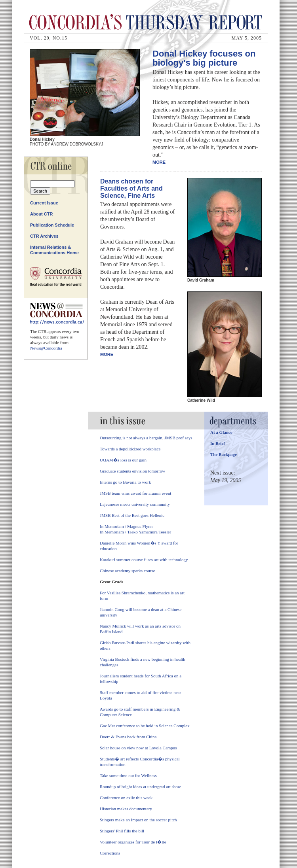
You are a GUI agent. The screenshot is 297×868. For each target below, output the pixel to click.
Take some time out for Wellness (128, 775)
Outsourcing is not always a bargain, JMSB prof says (146, 438)
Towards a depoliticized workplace (130, 449)
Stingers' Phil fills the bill (122, 831)
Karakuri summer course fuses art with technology (144, 560)
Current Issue (44, 203)
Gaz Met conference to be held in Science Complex (145, 726)
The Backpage (224, 454)
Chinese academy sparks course (128, 571)
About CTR (41, 214)
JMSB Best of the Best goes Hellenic (132, 515)
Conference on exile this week (126, 798)
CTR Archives (44, 236)
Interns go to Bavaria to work (125, 482)
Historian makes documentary (126, 809)
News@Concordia (46, 348)
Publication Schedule (52, 225)
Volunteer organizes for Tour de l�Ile (133, 842)
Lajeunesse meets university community (135, 504)
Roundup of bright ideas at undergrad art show (140, 787)
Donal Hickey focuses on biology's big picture (204, 58)
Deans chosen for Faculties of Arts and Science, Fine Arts (131, 188)
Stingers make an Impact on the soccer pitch (138, 820)
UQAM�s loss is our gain (123, 460)
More (159, 162)
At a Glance (221, 432)
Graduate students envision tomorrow (132, 471)
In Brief (218, 443)
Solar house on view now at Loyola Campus (138, 748)
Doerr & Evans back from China (128, 737)
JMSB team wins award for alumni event (135, 493)
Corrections (110, 853)
